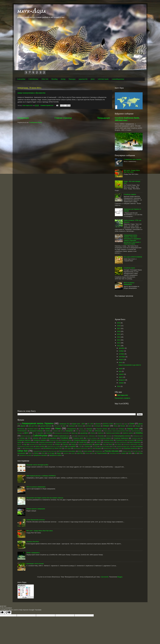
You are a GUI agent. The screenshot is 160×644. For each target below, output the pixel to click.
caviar (73, 436)
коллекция (97, 426)
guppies (97, 444)
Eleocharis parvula (34, 444)
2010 (119, 386)
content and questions (49, 438)
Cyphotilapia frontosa (109, 442)
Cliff (29, 438)
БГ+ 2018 (90, 424)
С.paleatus (55, 431)
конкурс (106, 426)
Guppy (104, 444)
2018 (119, 326)
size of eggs (51, 453)
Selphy (30, 453)
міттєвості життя (33, 429)
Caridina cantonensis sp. (61, 436)
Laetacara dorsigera (105, 446)
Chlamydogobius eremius (122, 436)
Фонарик (20, 433)
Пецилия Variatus (102, 429)
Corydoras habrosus (24, 440)
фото (26, 433)
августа (122, 360)
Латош (116, 426)
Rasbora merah (127, 451)
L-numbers (87, 446)
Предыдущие (104, 118)
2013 (119, 340)
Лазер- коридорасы (33, 553)
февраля (122, 380)
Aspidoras (101, 433)
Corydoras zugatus (61, 442)
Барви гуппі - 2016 (78, 424)
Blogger (120, 577)
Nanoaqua (72, 79)
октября (122, 354)
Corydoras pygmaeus (81, 440)
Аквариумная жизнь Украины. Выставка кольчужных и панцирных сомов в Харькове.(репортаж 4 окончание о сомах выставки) (132, 239)
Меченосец (21, 429)
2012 (119, 343)
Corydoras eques (129, 268)
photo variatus (88, 451)
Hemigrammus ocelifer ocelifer (25, 446)
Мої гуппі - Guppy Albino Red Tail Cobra (132, 171)
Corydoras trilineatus (30, 442)
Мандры (138, 426)
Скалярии (83, 431)
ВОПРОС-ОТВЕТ (108, 424)
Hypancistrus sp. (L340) (53, 446)
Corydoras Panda (66, 440)
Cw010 (99, 442)
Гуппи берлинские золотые (36, 520)
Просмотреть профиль (123, 398)
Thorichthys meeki (114, 453)
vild (136, 453)
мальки (130, 426)
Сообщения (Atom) (36, 122)
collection (36, 438)
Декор (141, 424)
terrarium (88, 453)
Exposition (66, 444)
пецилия (89, 429)
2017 (119, 328)
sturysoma (66, 453)
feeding (73, 444)
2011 (119, 346)
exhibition (57, 444)
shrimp (63, 79)
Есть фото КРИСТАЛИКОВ (133, 257)
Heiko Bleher (118, 444)
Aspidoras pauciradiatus (113, 433)
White (141, 453)
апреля (121, 374)
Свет (77, 431)
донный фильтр (46, 426)
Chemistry (109, 436)
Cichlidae (22, 438)
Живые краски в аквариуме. (36, 509)
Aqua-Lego (74, 433)
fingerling (80, 444)
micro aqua (68, 448)
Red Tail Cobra (137, 451)
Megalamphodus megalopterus (33, 448)
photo (93, 79)
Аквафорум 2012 (64, 424)
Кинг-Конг (88, 426)
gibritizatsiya (89, 444)
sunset (73, 453)
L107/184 (95, 446)
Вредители (119, 424)
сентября (122, 357)
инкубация (72, 426)
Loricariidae (21, 79)
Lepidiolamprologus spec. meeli (125, 446)
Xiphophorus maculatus (40, 455)
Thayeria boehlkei (102, 453)
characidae (101, 436)
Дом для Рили (33, 426)
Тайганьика (98, 431)
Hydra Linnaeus (40, 446)
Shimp (36, 453)
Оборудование (72, 429)
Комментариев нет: (47, 105)
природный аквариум (36, 431)
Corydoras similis (108, 440)
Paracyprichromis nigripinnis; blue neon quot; (45, 451)
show (43, 453)
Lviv (22, 448)
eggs (25, 444)
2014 (119, 337)
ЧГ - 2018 (35, 433)
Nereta (120, 448)
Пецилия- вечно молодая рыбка (37, 465)
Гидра (126, 424)
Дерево (23, 426)
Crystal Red (83, 442)
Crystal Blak (73, 442)
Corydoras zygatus (130, 194)
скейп (90, 431)
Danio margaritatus (135, 442)
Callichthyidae (33, 79)
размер (48, 431)
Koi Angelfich (72, 446)
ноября (121, 351)
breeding (139, 433)
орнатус (81, 429)
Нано (58, 428)
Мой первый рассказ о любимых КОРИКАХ (41, 476)
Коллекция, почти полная (35, 564)
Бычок (98, 424)
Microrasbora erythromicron (81, 448)
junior (63, 446)
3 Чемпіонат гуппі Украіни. (133, 159)
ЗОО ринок (57, 426)
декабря (122, 348)
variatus (124, 453)
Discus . (20, 444)
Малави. (123, 426)
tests (93, 453)
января (121, 383)
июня (121, 369)
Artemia (93, 433)
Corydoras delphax (105, 438)
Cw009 (92, 442)
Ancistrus (49, 433)
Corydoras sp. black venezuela (125, 440)
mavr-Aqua (31, 11)
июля (121, 362)
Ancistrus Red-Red (33, 542)
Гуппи (132, 424)
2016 (119, 331)
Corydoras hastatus (40, 440)
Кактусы (80, 426)
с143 (62, 431)
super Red (80, 453)
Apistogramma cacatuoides (62, 433)
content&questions (118, 79)
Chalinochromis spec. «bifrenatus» (86, 436)
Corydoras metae (54, 440)
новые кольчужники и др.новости (31, 93)
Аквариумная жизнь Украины (38, 423)
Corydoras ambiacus (92, 438)
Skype (59, 453)
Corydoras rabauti (96, 440)
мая (120, 371)
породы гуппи (133, 429)
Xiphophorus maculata (25, 455)
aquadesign (84, 433)
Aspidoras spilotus (128, 433)
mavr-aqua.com (122, 395)
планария (113, 429)
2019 (119, 323)
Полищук (121, 429)
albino (42, 433)
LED (113, 446)
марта (121, 377)
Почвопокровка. (22, 431)
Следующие (23, 118)
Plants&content (98, 451)
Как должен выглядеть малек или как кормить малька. (45, 498)
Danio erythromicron (122, 442)
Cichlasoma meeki (138, 436)
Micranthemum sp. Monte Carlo (53, 448)
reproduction (22, 453)
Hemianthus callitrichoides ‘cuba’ (132, 444)
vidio (130, 453)
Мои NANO (46, 429)
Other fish (45, 79)
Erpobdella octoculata (47, 444)
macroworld (105, 577)
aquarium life (83, 79)
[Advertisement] (64, 113)
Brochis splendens (26, 436)
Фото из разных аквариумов (129, 284)
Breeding (54, 79)
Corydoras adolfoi (78, 438)
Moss (91, 448)
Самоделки (69, 431)
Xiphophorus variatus (56, 455)
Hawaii (110, 444)
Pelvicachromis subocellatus (67, 451)
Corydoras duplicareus (121, 438)
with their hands (103, 79)
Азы (19, 424)
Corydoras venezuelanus (46, 442)
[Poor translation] (8, 612)
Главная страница (63, 118)
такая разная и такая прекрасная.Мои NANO (116, 431)
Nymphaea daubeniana (131, 448)
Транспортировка (136, 431)
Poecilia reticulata (112, 451)
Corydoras (64, 438)
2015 (119, 334)
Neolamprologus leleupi (110, 448)
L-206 (80, 446)
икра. (64, 426)
